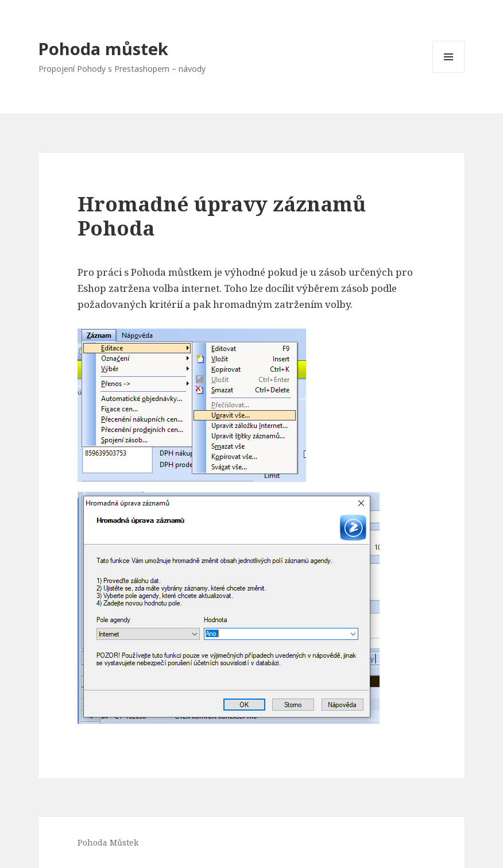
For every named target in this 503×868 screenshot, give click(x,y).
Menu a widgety (449, 73)
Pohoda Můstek (108, 842)
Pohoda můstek (103, 49)
